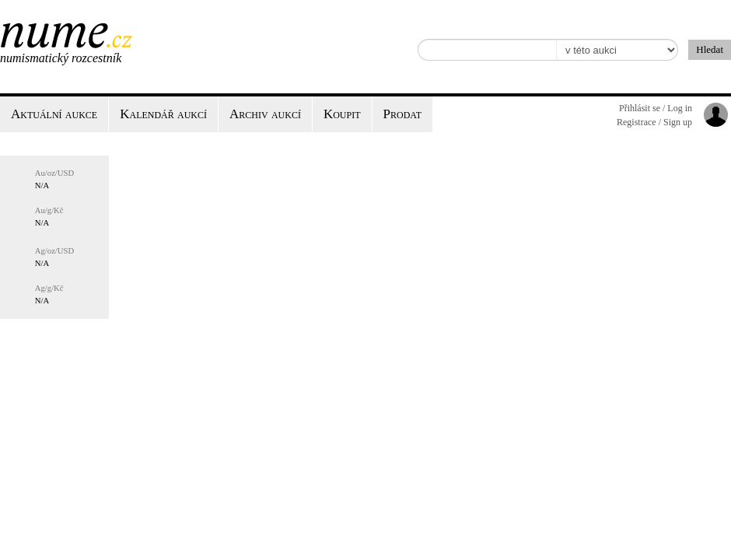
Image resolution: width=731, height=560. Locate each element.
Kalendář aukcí (163, 114)
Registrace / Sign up (654, 122)
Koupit (342, 114)
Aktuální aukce (54, 114)
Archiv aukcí (265, 114)
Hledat (710, 49)
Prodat (402, 114)
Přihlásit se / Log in (656, 108)
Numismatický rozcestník (61, 58)
